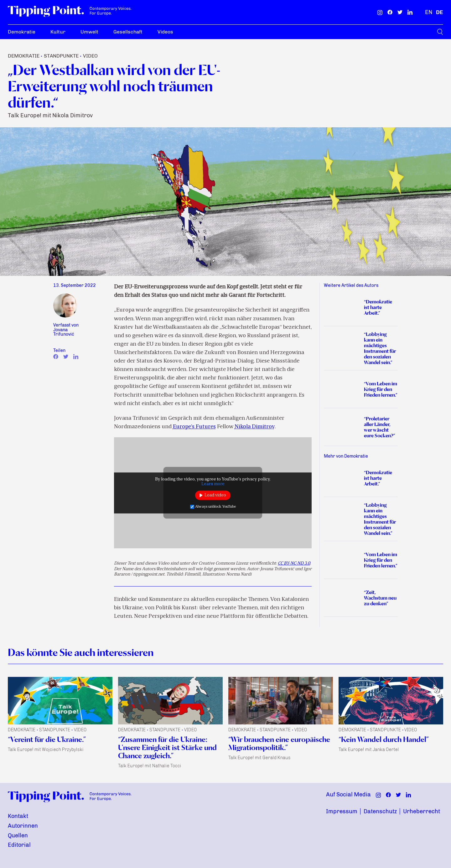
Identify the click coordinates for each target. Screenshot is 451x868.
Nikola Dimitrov (255, 427)
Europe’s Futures (194, 427)
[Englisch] (429, 12)
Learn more (213, 484)
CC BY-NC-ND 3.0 (294, 563)
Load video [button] (215, 495)
